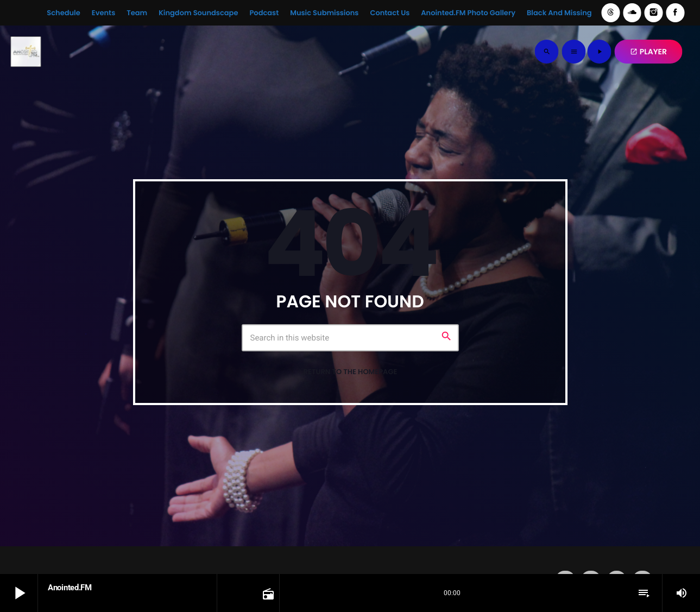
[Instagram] (654, 13)
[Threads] (611, 13)
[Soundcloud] (632, 13)
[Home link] (26, 52)
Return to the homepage (351, 372)
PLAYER (648, 52)
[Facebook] (675, 13)
